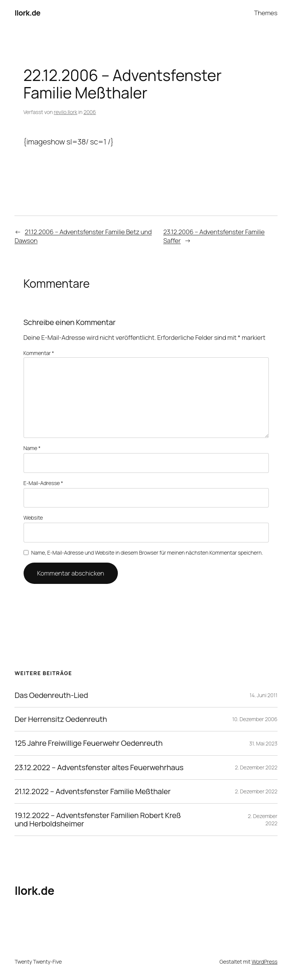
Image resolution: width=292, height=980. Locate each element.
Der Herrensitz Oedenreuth (61, 719)
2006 (90, 112)
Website (33, 518)
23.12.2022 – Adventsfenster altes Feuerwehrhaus (99, 768)
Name (32, 448)
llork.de (27, 13)
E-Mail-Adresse (43, 483)
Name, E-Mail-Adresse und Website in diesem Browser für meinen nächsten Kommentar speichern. (147, 553)
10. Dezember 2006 (255, 719)
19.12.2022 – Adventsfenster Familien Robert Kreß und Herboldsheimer (98, 820)
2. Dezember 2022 (256, 767)
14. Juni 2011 (264, 695)
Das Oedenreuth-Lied (51, 695)
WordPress (265, 962)
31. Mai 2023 (263, 743)
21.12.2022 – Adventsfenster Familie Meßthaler (92, 791)
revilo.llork (66, 112)
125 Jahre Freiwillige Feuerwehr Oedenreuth (88, 743)
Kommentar (39, 353)
